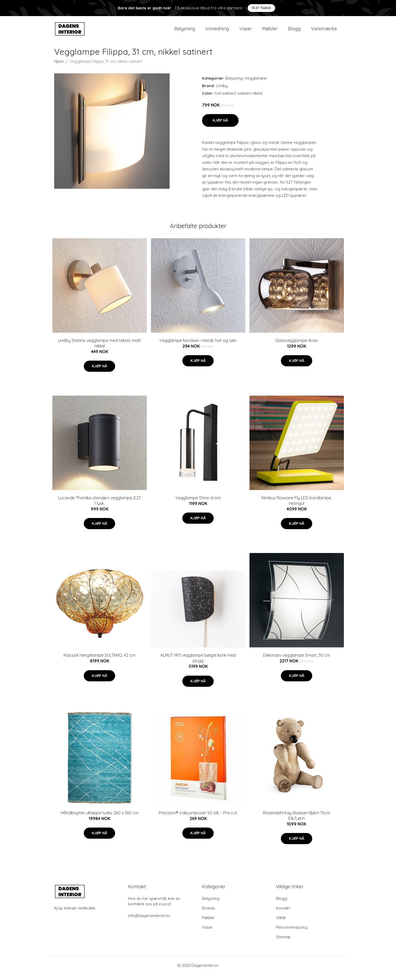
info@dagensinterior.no (149, 921)
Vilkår (281, 923)
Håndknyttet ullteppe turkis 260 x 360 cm (100, 818)
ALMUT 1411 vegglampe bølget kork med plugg (198, 664)
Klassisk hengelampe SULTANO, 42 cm (99, 661)
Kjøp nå (220, 126)
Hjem (59, 67)
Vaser (246, 31)
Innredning (217, 31)
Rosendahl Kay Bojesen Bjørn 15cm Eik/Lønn (297, 821)
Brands (209, 914)
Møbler (270, 31)
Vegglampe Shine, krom (198, 503)
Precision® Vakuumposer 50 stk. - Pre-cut (198, 818)
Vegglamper (256, 84)
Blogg (294, 31)
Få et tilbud (261, 8)
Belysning (185, 31)
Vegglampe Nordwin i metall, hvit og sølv (198, 346)
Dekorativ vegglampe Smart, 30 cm (297, 661)
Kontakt (283, 914)
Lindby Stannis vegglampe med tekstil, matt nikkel (99, 349)
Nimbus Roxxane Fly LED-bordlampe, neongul (297, 506)
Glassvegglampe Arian (297, 346)
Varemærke (324, 31)
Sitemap (283, 943)
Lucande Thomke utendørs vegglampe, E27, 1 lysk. (100, 506)
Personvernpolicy (292, 933)
